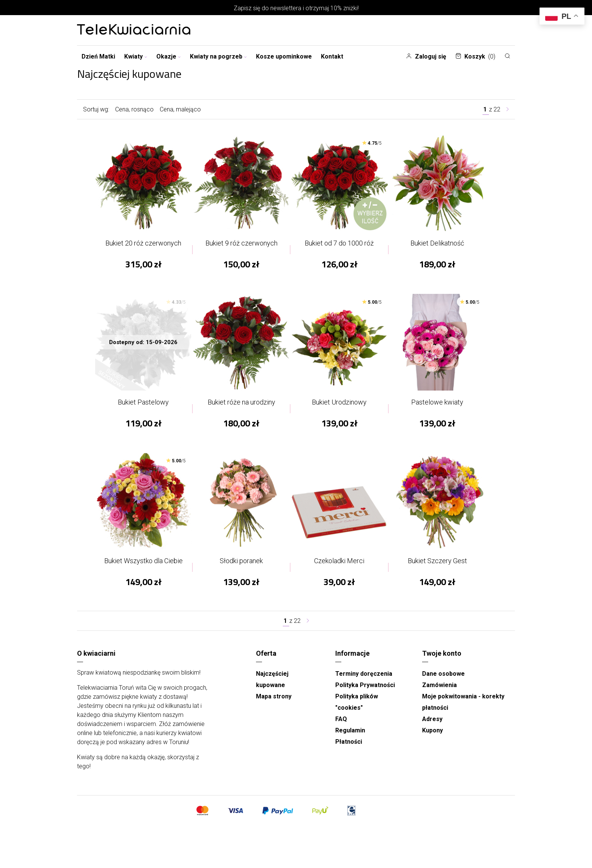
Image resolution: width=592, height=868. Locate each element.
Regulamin (350, 738)
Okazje (169, 56)
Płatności (349, 749)
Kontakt (332, 56)
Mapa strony (274, 704)
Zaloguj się (426, 56)
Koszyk (475, 56)
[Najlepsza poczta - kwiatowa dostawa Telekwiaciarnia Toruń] (134, 30)
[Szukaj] (507, 56)
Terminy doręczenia (364, 681)
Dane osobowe (443, 681)
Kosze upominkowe (284, 56)
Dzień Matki (98, 56)
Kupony (432, 738)
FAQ (341, 727)
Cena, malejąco (180, 109)
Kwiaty (136, 56)
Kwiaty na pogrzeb (218, 56)
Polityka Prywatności (365, 693)
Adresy (432, 727)
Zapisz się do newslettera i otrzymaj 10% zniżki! (296, 8)
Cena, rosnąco (134, 109)
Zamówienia (439, 693)
